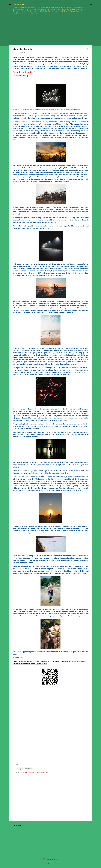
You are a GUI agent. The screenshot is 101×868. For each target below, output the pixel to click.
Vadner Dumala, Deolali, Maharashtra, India (35, 773)
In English (20, 769)
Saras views (20, 4)
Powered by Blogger (50, 859)
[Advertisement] (50, 27)
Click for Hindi (18, 658)
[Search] (91, 5)
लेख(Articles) (29, 769)
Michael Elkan (55, 863)
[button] (87, 49)
